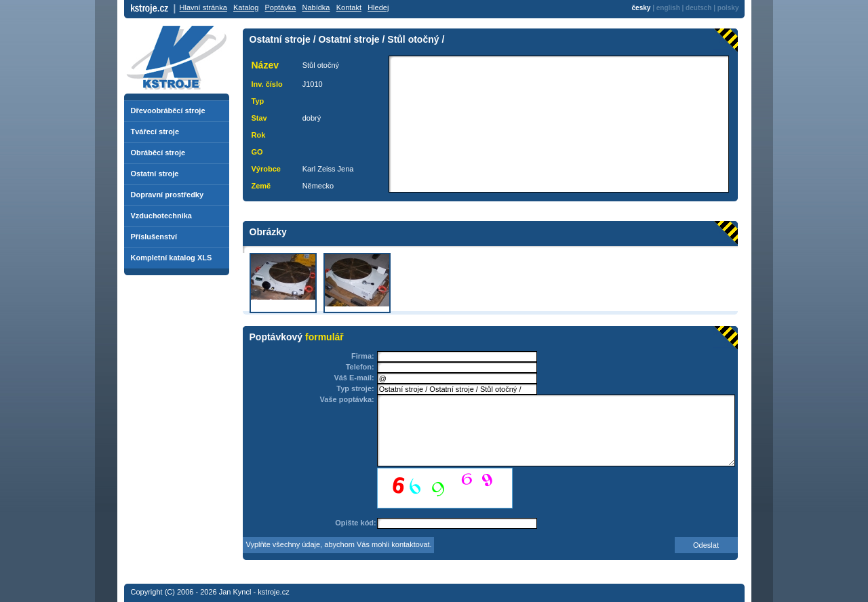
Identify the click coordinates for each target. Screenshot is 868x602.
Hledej (378, 7)
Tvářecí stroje (155, 132)
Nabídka (316, 7)
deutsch (698, 8)
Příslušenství (154, 237)
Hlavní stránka (203, 7)
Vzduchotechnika (161, 216)
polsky (728, 8)
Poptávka (280, 7)
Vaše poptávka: (347, 399)
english (668, 8)
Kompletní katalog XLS (172, 258)
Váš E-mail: (354, 378)
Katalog (246, 7)
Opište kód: (356, 523)
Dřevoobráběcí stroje (168, 111)
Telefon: (360, 367)
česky (642, 8)
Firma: (363, 356)
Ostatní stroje (155, 174)
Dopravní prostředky (167, 195)
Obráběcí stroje (158, 153)
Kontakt (349, 7)
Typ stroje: (355, 388)
